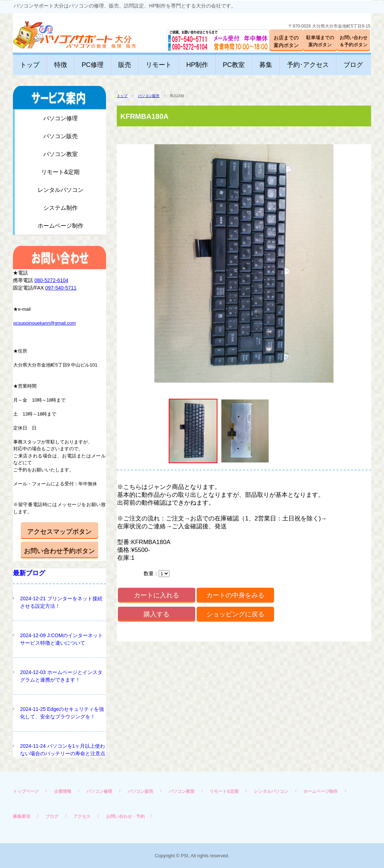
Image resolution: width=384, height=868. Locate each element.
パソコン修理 (61, 118)
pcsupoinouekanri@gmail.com (44, 323)
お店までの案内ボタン (286, 41)
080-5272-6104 (51, 280)
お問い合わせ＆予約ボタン (354, 41)
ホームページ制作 (61, 226)
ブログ (353, 65)
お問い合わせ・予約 (125, 816)
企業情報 (63, 791)
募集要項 (21, 816)
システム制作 (61, 208)
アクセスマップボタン (59, 532)
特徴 (61, 65)
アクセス (82, 816)
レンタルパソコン (61, 190)
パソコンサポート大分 (67, 32)
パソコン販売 (149, 96)
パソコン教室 (61, 154)
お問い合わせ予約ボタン (59, 551)
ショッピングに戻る (235, 614)
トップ (30, 65)
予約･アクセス (308, 65)
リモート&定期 (60, 172)
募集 (266, 65)
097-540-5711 (61, 288)
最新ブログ (29, 573)
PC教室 (234, 65)
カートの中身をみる (235, 595)
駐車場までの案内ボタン (320, 41)
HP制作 (197, 65)
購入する (157, 614)
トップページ (26, 791)
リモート (159, 65)
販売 (125, 65)
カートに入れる (157, 595)
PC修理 (93, 65)
